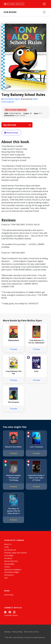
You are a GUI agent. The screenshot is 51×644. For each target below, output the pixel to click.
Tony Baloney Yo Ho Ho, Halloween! (36, 341)
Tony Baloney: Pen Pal (14, 372)
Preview (14, 349)
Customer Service (11, 615)
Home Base (9, 595)
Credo (7, 547)
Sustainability (9, 564)
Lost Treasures (36, 447)
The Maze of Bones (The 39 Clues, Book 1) (14, 511)
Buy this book (17, 125)
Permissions (9, 575)
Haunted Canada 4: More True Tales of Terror (36, 478)
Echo (36, 371)
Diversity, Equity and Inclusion (16, 553)
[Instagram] (5, 612)
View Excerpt (11, 133)
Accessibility (9, 555)
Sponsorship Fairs (11, 561)
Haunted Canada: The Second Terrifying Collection (14, 478)
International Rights (12, 572)
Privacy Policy (17, 632)
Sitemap (7, 632)
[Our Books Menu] (44, 12)
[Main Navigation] (44, 4)
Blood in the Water (13, 447)
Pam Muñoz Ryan (12, 99)
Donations (8, 558)
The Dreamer (13, 402)
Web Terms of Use (31, 632)
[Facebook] (10, 612)
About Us (8, 544)
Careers (7, 567)
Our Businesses (10, 550)
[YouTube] (14, 612)
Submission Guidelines (13, 570)
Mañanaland (14, 340)
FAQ (6, 578)
